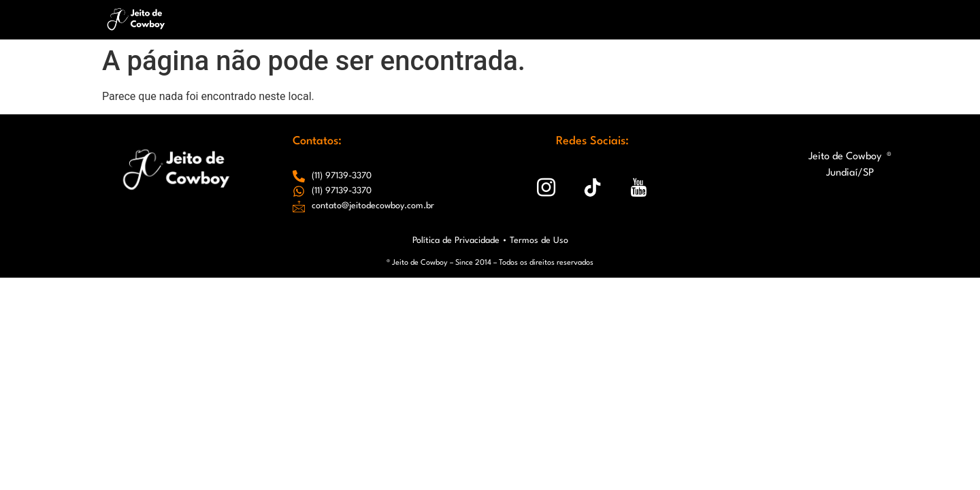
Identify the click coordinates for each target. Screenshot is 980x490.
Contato (861, 19)
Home (328, 19)
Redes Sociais (514, 19)
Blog (673, 19)
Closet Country (605, 19)
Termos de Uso (539, 241)
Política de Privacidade (456, 241)
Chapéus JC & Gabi (411, 19)
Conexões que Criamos (763, 19)
